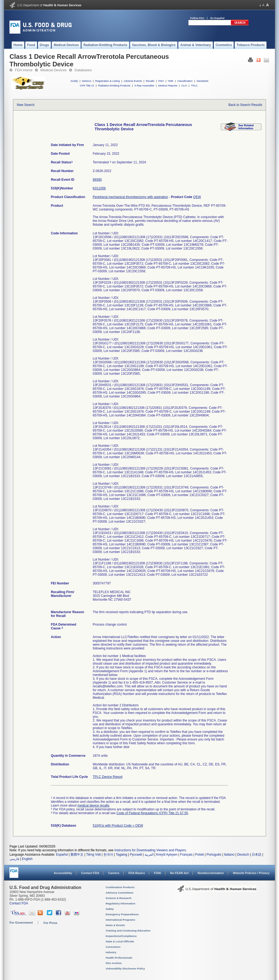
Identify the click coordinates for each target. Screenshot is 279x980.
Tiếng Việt (93, 855)
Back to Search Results (245, 105)
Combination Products (120, 887)
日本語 (257, 855)
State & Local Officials (120, 941)
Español (62, 855)
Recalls (150, 81)
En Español (218, 18)
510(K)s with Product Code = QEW (118, 826)
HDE (171, 81)
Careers (114, 873)
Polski (200, 855)
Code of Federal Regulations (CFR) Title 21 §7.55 (152, 813)
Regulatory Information (121, 903)
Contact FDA (90, 873)
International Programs (120, 920)
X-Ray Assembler (144, 85)
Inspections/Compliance (121, 936)
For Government (21, 923)
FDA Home (24, 70)
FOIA (157, 873)
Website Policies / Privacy (251, 873)
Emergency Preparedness (122, 914)
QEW (197, 197)
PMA (161, 81)
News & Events (115, 925)
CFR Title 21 (87, 85)
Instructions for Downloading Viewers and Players (150, 850)
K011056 (99, 188)
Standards (203, 81)
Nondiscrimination (211, 873)
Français (186, 855)
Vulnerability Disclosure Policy (125, 968)
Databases (83, 70)
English (27, 859)
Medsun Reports (168, 85)
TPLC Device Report (108, 777)
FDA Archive (114, 963)
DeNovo (87, 81)
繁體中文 (77, 855)
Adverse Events (133, 81)
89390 (97, 180)
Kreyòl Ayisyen (167, 855)
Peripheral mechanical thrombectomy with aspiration (130, 197)
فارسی (14, 859)
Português (214, 855)
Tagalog (122, 855)
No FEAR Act (179, 873)
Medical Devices (53, 70)
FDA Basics (137, 873)
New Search (26, 105)
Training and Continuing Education (128, 931)
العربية (149, 855)
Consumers (113, 947)
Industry (111, 952)
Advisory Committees (119, 893)
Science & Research (119, 898)
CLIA (184, 85)
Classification (185, 81)
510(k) (74, 81)
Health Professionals (119, 958)
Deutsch (243, 855)
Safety (110, 909)
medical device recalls (93, 806)
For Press (51, 923)
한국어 (108, 855)
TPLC (194, 85)
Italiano (229, 855)
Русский (136, 855)
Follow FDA (197, 18)
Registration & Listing (108, 81)
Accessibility (63, 873)
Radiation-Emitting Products (114, 85)
